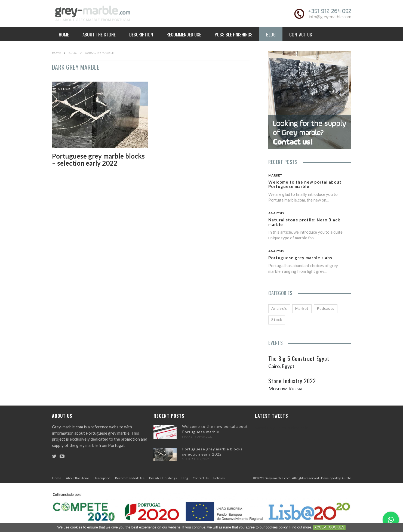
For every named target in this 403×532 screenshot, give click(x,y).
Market (275, 175)
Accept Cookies (329, 527)
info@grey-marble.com (330, 17)
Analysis (276, 213)
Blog (271, 34)
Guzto (347, 478)
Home (64, 34)
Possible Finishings (234, 34)
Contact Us (301, 34)
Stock (64, 89)
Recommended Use (184, 34)
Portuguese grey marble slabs (300, 258)
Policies (219, 478)
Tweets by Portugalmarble (280, 428)
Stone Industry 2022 (292, 381)
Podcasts (326, 308)
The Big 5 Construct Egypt (299, 358)
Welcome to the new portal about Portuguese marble (305, 184)
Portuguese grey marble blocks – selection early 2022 (98, 160)
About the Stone (99, 34)
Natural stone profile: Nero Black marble (304, 222)
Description (141, 34)
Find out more (300, 527)
